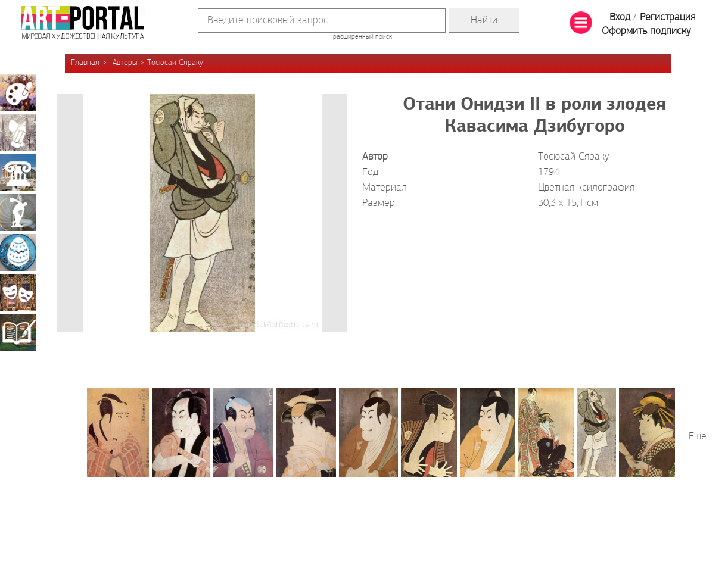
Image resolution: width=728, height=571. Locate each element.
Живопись (18, 93)
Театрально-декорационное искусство (18, 292)
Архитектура (18, 173)
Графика (18, 133)
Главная (85, 63)
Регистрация (668, 18)
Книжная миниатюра (18, 332)
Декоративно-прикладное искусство (18, 252)
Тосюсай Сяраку (175, 63)
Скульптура (18, 213)
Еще (698, 437)
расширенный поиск (363, 37)
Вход (620, 18)
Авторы (125, 63)
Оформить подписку (646, 31)
